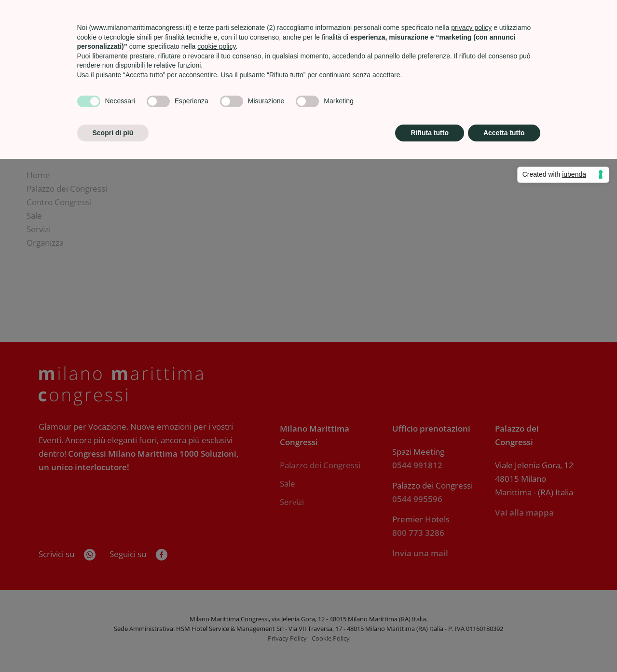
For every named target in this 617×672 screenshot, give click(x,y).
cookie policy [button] (216, 46)
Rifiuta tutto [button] (430, 133)
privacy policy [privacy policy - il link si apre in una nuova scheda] (471, 28)
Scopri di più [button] (113, 133)
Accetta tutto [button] (504, 133)
